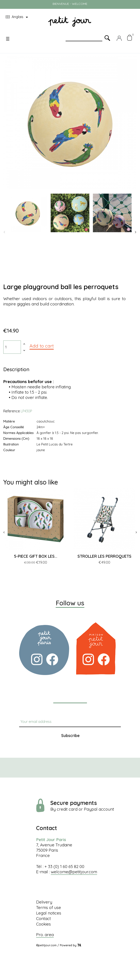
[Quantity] (12, 347)
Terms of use (49, 907)
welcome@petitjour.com (74, 872)
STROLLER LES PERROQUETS (104, 556)
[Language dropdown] (18, 17)
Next (136, 232)
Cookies (43, 924)
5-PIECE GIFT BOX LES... (36, 556)
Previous (4, 232)
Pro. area (45, 935)
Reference (12, 411)
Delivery (44, 902)
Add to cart (42, 346)
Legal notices (49, 913)
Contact (43, 918)
